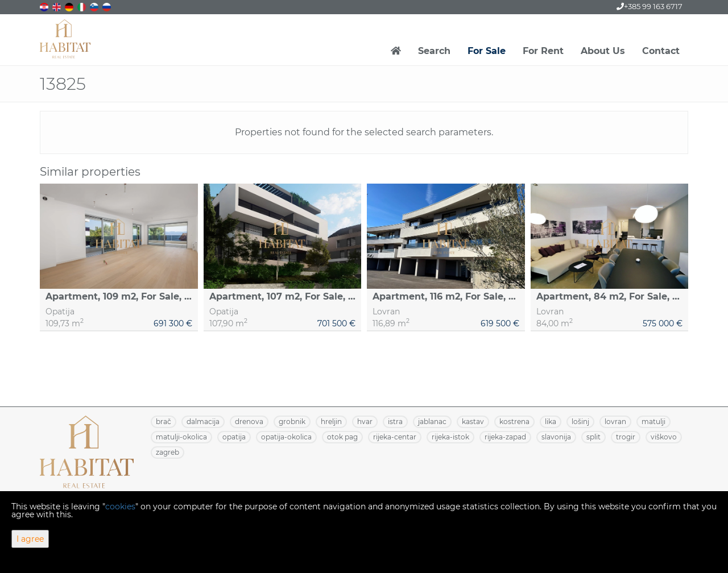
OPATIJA (234, 437)
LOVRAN (615, 422)
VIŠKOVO (664, 437)
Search (434, 51)
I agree (30, 539)
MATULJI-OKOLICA (181, 437)
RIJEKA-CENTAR (395, 437)
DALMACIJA (203, 422)
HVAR (365, 422)
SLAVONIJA (556, 437)
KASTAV (473, 422)
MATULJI (653, 422)
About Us (603, 51)
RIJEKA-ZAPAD (505, 437)
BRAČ (164, 422)
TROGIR (626, 437)
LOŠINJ (580, 422)
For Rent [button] (543, 51)
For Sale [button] (487, 51)
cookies (120, 506)
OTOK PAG (342, 437)
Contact (661, 51)
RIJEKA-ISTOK (450, 437)
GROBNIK (292, 422)
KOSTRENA (514, 422)
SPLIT (593, 437)
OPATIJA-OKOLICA (286, 437)
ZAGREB (167, 452)
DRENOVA (249, 422)
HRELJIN (331, 422)
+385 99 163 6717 (650, 6)
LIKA (551, 422)
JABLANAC (432, 422)
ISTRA (395, 422)
